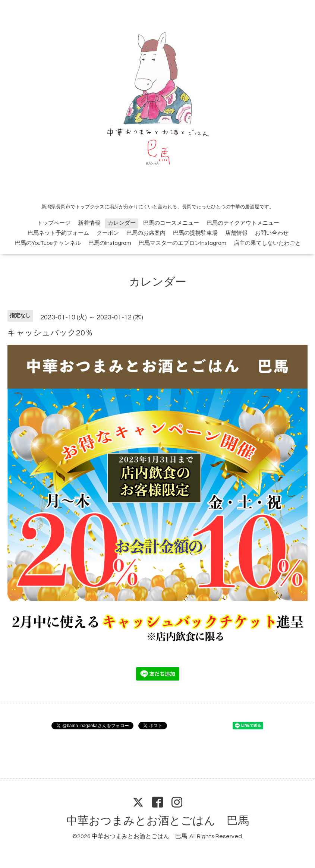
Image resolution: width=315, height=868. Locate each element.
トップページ (54, 223)
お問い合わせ (272, 233)
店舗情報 (236, 233)
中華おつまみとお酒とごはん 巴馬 (158, 821)
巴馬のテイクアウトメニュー (243, 223)
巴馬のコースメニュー (171, 223)
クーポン (108, 233)
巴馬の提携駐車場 (195, 233)
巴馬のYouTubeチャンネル (48, 243)
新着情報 (89, 223)
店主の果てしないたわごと (267, 243)
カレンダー (122, 223)
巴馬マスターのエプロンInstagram (182, 243)
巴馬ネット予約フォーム (58, 233)
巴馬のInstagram (110, 243)
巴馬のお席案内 (146, 233)
